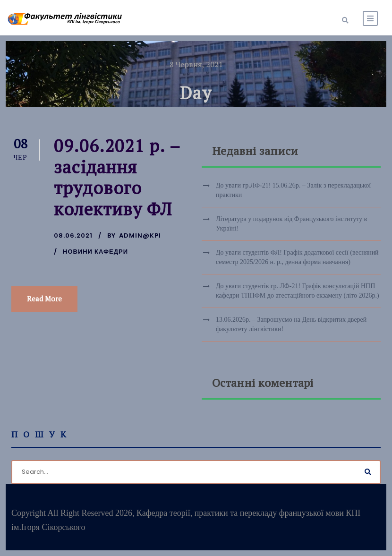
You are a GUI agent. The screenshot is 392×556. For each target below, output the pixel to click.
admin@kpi (140, 235)
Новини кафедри (95, 252)
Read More (44, 299)
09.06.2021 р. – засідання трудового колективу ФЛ (117, 177)
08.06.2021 (73, 235)
